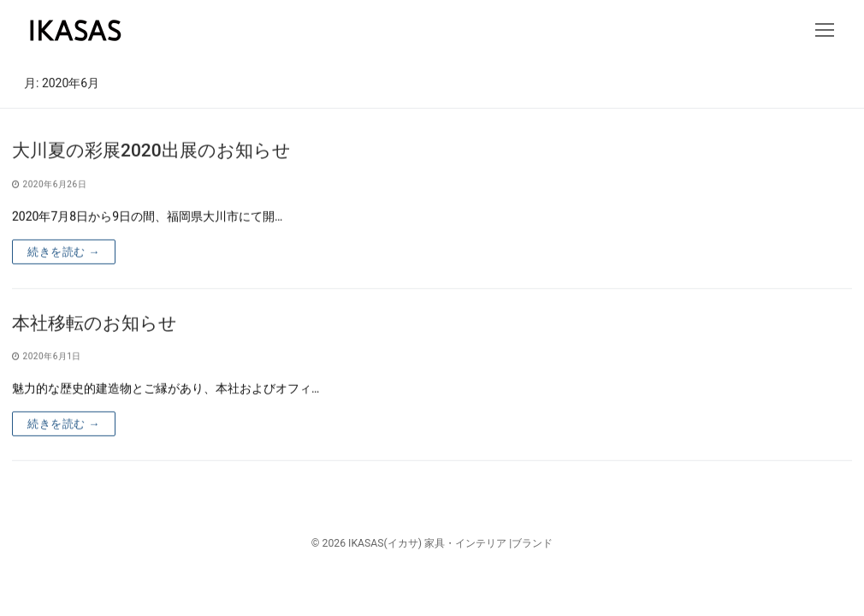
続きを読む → (64, 253)
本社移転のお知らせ (95, 324)
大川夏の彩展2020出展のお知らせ (151, 152)
